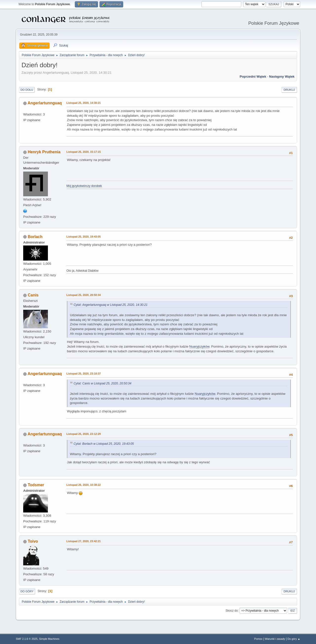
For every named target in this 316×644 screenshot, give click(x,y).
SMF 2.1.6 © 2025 (27, 639)
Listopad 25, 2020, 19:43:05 (84, 237)
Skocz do (232, 611)
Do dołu (27, 90)
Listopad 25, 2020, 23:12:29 (84, 434)
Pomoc (258, 639)
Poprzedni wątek (253, 77)
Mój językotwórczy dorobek (84, 186)
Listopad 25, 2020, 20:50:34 (84, 295)
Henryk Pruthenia (44, 152)
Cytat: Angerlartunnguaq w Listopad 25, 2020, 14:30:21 (111, 305)
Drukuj (289, 90)
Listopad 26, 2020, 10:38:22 (84, 485)
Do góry (27, 591)
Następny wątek (282, 77)
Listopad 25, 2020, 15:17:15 (84, 152)
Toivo (33, 541)
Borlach (35, 237)
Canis (33, 295)
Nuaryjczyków (199, 346)
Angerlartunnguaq (45, 103)
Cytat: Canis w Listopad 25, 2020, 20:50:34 (102, 383)
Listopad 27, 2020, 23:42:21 (84, 541)
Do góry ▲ (294, 639)
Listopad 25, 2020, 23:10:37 (84, 374)
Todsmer (36, 485)
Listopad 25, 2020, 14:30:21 (84, 103)
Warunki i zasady (275, 639)
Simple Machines (49, 639)
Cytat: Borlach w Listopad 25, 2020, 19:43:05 (104, 444)
